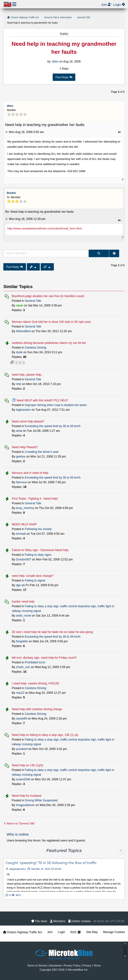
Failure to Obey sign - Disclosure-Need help (40, 550)
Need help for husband (27, 796)
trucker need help (23, 602)
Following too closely (38, 529)
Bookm (11, 193)
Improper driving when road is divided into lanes (56, 405)
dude (19, 352)
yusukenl (22, 749)
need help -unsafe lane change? (33, 576)
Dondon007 (24, 559)
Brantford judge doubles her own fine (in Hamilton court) (48, 296)
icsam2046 (23, 779)
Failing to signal (35, 580)
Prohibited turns (35, 662)
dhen (10, 106)
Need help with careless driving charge (37, 709)
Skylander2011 (18, 869)
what (19, 431)
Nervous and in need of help (30, 473)
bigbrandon (23, 410)
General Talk (33, 301)
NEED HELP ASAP (24, 524)
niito (19, 384)
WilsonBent (23, 331)
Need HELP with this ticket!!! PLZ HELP (42, 400)
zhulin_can (23, 667)
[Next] (121, 851)
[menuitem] (79, 921)
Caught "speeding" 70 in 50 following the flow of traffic (51, 863)
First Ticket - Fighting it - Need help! (35, 499)
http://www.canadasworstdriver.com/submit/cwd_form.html (45, 228)
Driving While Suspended (41, 800)
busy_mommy (25, 508)
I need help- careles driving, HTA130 (35, 683)
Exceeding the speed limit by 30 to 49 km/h (53, 426)
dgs (18, 585)
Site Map (92, 932)
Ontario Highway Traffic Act (22, 932)
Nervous (21, 482)
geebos (21, 456)
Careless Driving (36, 348)
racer (20, 305)
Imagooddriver (25, 805)
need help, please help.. (27, 375)
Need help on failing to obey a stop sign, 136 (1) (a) (45, 735)
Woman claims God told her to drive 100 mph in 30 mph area (51, 322)
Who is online (18, 834)
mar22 (20, 693)
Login (61, 932)
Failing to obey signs (38, 555)
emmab (21, 534)
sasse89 (21, 718)
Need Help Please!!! (25, 447)
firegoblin (22, 641)
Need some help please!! (28, 421)
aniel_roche (24, 616)
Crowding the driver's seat (42, 452)
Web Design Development (64, 958)
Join (50, 932)
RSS (76, 932)
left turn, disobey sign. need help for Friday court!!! (44, 658)
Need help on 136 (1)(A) (27, 765)
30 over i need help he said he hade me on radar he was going (52, 632)
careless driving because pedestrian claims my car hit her (49, 343)
